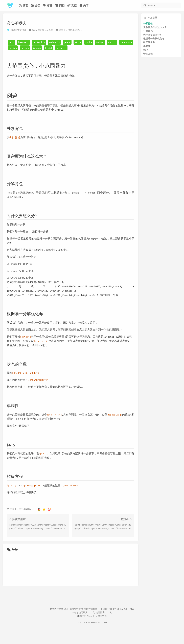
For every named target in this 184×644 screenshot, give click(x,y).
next (11, 42)
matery (25, 48)
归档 (60, 5)
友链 (72, 5)
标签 (48, 5)
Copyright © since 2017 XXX (92, 622)
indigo (100, 42)
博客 (24, 5)
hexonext (24, 42)
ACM (34, 30)
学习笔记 (42, 30)
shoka (89, 42)
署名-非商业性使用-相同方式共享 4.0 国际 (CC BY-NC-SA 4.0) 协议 (99, 609)
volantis (54, 42)
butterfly (39, 42)
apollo (112, 42)
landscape (126, 42)
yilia (78, 42)
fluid (48, 48)
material (61, 48)
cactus (13, 48)
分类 (36, 5)
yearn (67, 42)
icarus (37, 48)
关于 (84, 5)
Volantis (92, 616)
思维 (51, 30)
